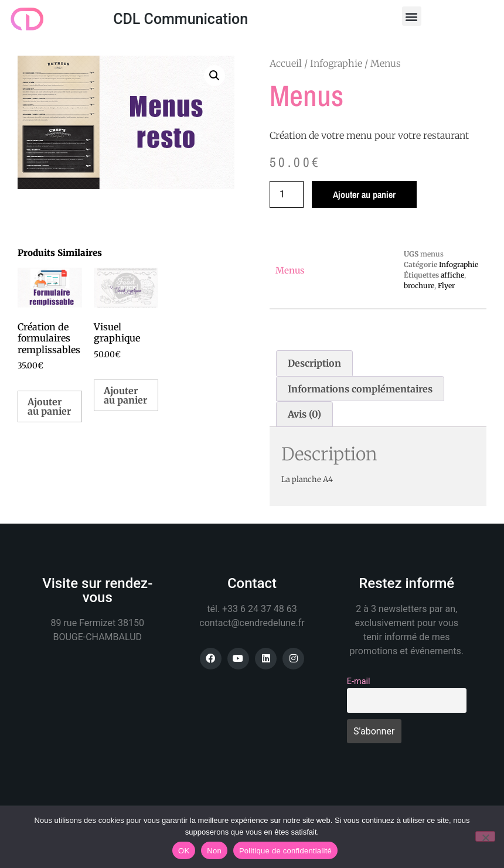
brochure (419, 286)
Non (214, 851)
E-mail (359, 681)
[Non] (485, 836)
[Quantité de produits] (287, 194)
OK (184, 851)
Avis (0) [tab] (304, 414)
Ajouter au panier (364, 194)
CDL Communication (181, 19)
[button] (412, 16)
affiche (452, 275)
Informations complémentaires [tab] (360, 389)
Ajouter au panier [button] (49, 406)
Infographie (336, 63)
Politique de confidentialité (285, 851)
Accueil (286, 63)
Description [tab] (314, 363)
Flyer (446, 286)
